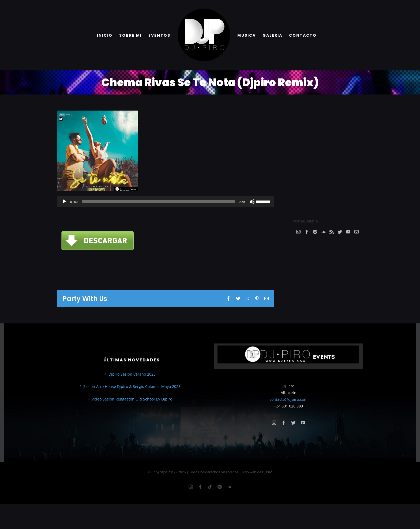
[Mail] (357, 232)
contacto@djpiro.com (288, 399)
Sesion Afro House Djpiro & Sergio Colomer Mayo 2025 (132, 386)
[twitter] (293, 423)
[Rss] (332, 232)
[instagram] (274, 423)
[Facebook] (307, 232)
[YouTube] (348, 232)
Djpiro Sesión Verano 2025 (132, 374)
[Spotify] (315, 232)
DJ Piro (267, 472)
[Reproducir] (64, 202)
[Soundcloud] (323, 232)
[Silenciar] (252, 202)
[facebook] (284, 423)
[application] (166, 202)
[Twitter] (340, 232)
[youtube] (303, 423)
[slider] (158, 202)
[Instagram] (298, 232)
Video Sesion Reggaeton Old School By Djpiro (132, 399)
